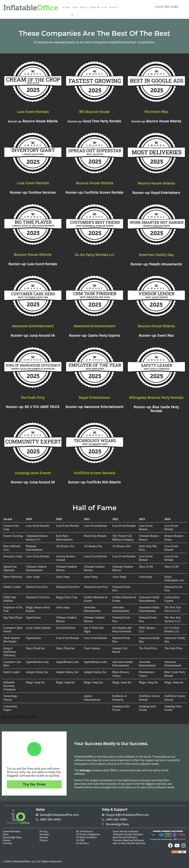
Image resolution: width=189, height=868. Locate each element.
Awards (44, 837)
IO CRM (80, 840)
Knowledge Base (12, 837)
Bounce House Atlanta (94, 183)
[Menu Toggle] (72, 15)
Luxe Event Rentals (33, 112)
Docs (6, 834)
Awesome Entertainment (33, 326)
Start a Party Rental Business (129, 843)
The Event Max (156, 112)
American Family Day (156, 255)
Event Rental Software (126, 831)
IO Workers (83, 843)
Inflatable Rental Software (128, 834)
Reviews (44, 834)
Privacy (44, 840)
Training (7, 843)
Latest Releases (12, 831)
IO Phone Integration (88, 834)
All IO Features (85, 831)
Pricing (43, 831)
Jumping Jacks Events (33, 473)
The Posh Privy (33, 398)
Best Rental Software (125, 837)
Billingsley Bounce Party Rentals (156, 398)
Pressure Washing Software (128, 840)
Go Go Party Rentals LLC (94, 255)
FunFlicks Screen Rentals (94, 473)
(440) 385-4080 (167, 7)
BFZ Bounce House (94, 112)
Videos (7, 840)
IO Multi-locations (86, 837)
